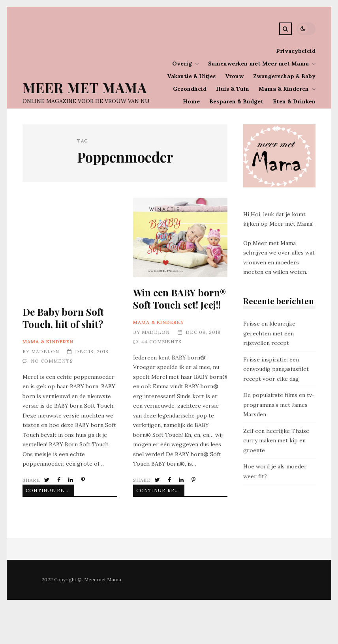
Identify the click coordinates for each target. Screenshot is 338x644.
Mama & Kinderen (284, 89)
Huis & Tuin (233, 89)
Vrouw (234, 76)
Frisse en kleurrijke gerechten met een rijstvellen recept (269, 333)
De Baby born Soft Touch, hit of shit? (63, 318)
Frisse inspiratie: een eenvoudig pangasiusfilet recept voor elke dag (276, 369)
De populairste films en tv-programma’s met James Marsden (279, 405)
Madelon (45, 351)
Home (191, 101)
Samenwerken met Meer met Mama (258, 64)
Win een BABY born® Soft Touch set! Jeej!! (180, 237)
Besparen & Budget (236, 101)
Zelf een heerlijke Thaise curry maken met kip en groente (276, 441)
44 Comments (161, 342)
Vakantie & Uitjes (191, 76)
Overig (182, 64)
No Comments (52, 361)
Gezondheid (190, 89)
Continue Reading (44, 490)
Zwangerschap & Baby (284, 76)
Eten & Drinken (294, 101)
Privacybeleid (296, 51)
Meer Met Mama (85, 87)
